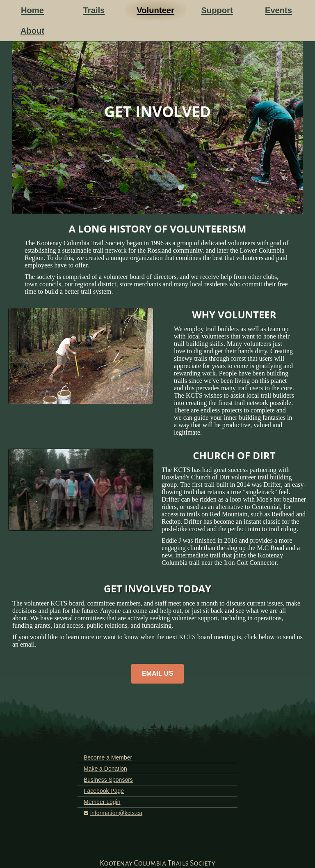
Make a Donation (105, 769)
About (32, 31)
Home (32, 10)
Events (278, 10)
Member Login (102, 802)
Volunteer (155, 10)
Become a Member (108, 757)
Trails (94, 10)
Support (217, 10)
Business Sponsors (108, 780)
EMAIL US (157, 673)
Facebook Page (104, 791)
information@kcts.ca (116, 813)
